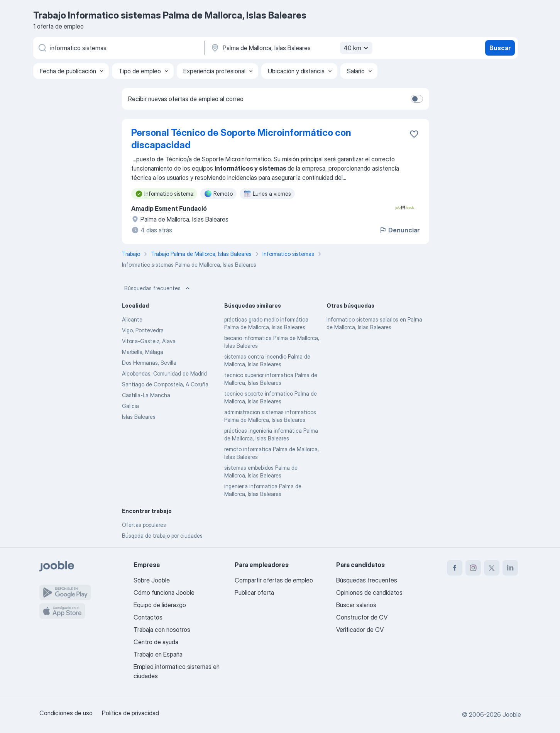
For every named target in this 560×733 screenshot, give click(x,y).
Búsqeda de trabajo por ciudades (162, 536)
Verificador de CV (360, 630)
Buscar (500, 48)
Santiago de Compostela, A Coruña (165, 384)
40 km (357, 48)
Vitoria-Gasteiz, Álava (149, 341)
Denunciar (399, 230)
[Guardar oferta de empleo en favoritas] (414, 134)
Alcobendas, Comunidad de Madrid (164, 373)
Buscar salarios (356, 605)
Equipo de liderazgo (160, 605)
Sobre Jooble (152, 580)
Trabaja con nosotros (162, 630)
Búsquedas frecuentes (158, 288)
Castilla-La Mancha (146, 395)
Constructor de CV (362, 617)
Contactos (148, 617)
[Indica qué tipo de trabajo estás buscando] (118, 48)
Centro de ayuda (156, 642)
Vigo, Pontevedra (143, 330)
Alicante (132, 319)
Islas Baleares (139, 417)
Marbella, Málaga (143, 352)
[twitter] (492, 568)
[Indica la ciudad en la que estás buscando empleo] (291, 48)
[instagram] (473, 568)
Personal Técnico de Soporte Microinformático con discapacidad (241, 139)
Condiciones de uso (66, 713)
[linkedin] (510, 568)
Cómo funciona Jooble (164, 592)
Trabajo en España (158, 654)
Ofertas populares (144, 525)
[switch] (417, 99)
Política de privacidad (130, 713)
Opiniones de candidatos (369, 592)
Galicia (130, 406)
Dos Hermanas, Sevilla (149, 363)
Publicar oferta (254, 592)
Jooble (512, 714)
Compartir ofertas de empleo (274, 580)
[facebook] (455, 568)
